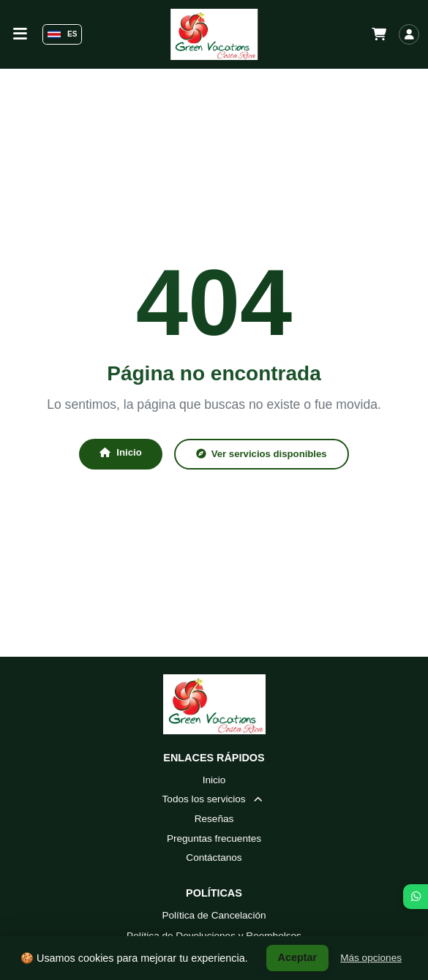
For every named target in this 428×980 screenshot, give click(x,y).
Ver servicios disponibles (262, 454)
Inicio (120, 452)
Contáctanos (214, 857)
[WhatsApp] (416, 897)
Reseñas (214, 819)
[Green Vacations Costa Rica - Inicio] (214, 34)
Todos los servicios (214, 799)
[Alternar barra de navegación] (20, 34)
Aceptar (298, 957)
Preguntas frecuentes (214, 838)
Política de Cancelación (214, 915)
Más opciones (371, 958)
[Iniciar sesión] (409, 34)
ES (62, 34)
